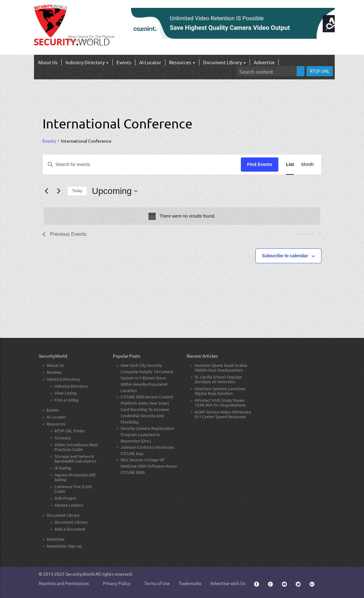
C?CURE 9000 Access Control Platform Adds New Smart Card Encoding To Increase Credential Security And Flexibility (147, 409)
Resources (182, 62)
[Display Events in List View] (290, 165)
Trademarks (190, 583)
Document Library (225, 62)
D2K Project (65, 498)
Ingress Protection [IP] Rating (75, 477)
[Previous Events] (46, 191)
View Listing (66, 393)
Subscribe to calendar (285, 256)
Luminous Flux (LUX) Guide (73, 489)
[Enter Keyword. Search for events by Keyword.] (142, 165)
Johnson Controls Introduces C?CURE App (147, 450)
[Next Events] (59, 191)
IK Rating (63, 468)
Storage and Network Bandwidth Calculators (75, 458)
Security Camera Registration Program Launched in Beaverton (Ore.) (147, 434)
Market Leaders (69, 505)
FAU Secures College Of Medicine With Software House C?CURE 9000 (149, 466)
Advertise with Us (228, 583)
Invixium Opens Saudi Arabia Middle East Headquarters (221, 367)
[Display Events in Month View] (307, 165)
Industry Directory (87, 62)
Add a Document (70, 529)
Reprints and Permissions (64, 583)
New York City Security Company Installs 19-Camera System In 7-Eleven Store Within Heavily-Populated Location (147, 378)
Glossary (63, 438)
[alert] (182, 216)
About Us (48, 62)
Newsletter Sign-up (64, 546)
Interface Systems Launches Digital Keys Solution (220, 391)
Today (77, 191)
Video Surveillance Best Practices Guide (76, 447)
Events (124, 62)
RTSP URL (320, 71)
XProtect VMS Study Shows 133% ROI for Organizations (220, 402)
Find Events (260, 164)
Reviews (54, 372)
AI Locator (150, 62)
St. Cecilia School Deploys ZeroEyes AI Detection (218, 379)
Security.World (80, 574)
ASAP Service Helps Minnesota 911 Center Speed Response (223, 414)
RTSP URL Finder (70, 431)
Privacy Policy (117, 583)
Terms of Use (157, 583)
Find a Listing (67, 400)
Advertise (264, 62)
